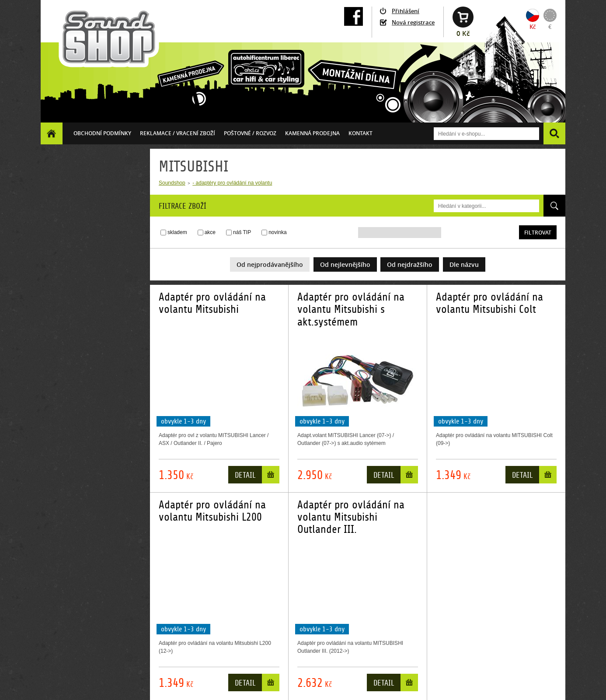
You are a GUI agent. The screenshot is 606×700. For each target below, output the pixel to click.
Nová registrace (413, 22)
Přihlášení (406, 11)
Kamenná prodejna (312, 133)
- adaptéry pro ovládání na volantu (232, 183)
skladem (177, 232)
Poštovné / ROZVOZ (250, 133)
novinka (277, 232)
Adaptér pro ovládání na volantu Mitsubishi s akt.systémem (351, 310)
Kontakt (360, 133)
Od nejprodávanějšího (270, 264)
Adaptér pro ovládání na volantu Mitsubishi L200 (212, 511)
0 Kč (463, 33)
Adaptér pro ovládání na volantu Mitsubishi (212, 303)
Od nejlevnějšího (345, 264)
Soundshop (172, 183)
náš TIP (242, 232)
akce (210, 232)
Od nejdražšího (410, 264)
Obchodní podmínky (102, 133)
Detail (245, 475)
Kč (533, 27)
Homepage (52, 133)
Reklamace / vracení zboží (178, 133)
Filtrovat (538, 233)
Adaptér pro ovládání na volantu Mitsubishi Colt (489, 303)
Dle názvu (464, 264)
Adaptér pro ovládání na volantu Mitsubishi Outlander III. (351, 517)
